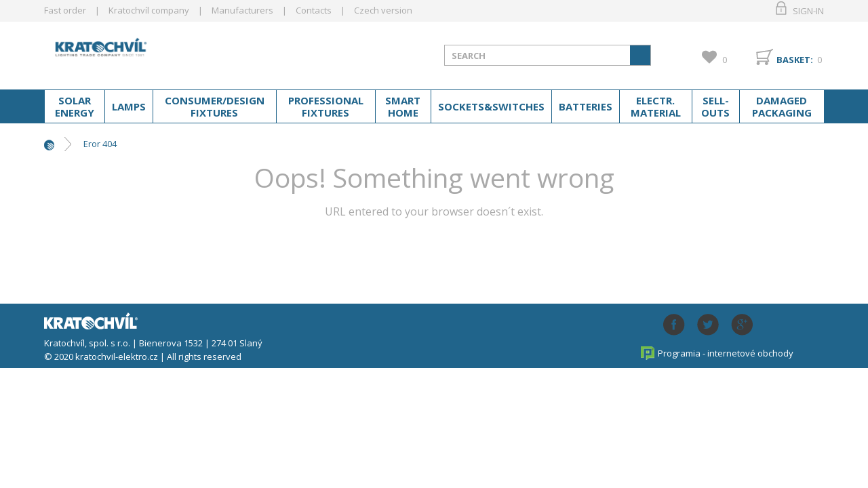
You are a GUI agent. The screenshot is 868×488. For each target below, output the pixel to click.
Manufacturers (242, 10)
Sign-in (808, 11)
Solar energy (75, 106)
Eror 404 (100, 144)
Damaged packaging (782, 106)
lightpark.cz (152, 53)
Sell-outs (715, 106)
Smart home (403, 106)
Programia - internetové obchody (726, 353)
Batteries (586, 106)
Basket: (795, 60)
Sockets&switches (491, 106)
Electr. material (656, 106)
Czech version (383, 10)
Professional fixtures (326, 106)
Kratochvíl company (149, 10)
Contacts (314, 10)
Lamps (129, 106)
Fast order (65, 10)
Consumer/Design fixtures (215, 106)
